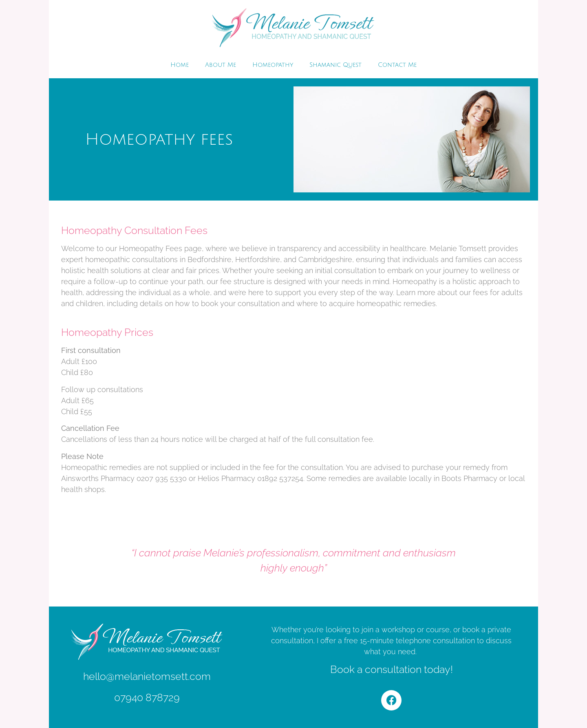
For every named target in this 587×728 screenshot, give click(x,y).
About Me (221, 65)
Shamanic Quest (335, 65)
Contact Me (397, 65)
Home (180, 65)
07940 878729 (147, 697)
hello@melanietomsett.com (147, 676)
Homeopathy (273, 65)
